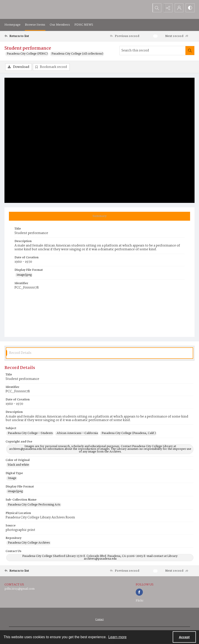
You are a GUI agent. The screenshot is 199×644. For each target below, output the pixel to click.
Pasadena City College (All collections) (77, 54)
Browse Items (35, 25)
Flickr (140, 601)
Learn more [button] (117, 637)
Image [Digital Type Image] (12, 478)
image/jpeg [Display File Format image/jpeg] (24, 275)
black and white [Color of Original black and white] (18, 465)
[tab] (99, 216)
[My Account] (179, 8)
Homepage (12, 25)
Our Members (60, 25)
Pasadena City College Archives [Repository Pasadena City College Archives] (29, 543)
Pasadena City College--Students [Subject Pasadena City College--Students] (30, 433)
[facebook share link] (139, 592)
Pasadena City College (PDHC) (27, 54)
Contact (99, 620)
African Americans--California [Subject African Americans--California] (77, 433)
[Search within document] (190, 51)
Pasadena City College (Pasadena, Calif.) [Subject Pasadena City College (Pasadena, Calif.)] (129, 433)
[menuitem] (99, 620)
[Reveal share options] (168, 8)
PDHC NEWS (84, 25)
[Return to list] (30, 36)
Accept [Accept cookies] (184, 637)
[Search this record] (153, 51)
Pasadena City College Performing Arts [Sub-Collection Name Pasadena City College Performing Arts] (34, 505)
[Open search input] (157, 8)
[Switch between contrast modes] (190, 8)
